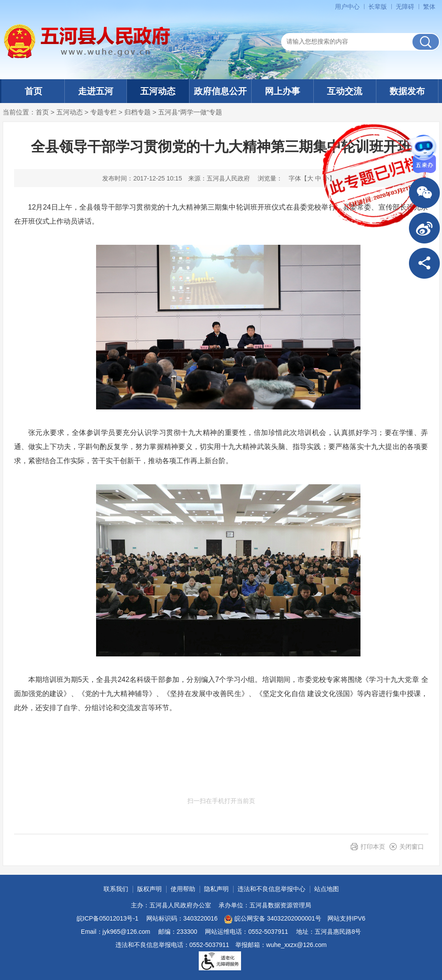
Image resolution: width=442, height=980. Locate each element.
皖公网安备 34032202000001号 (273, 919)
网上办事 (282, 91)
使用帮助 (183, 889)
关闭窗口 (412, 847)
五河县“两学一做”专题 (190, 112)
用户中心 (347, 7)
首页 (33, 91)
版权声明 (149, 889)
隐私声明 (216, 889)
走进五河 (96, 91)
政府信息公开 (220, 91)
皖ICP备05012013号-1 (108, 918)
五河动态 (158, 91)
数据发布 (407, 91)
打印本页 (373, 847)
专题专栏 (104, 112)
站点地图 (327, 889)
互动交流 (345, 91)
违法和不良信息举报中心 (271, 889)
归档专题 (137, 112)
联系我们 (116, 889)
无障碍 (405, 7)
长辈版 (378, 7)
